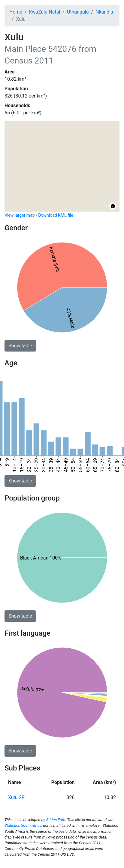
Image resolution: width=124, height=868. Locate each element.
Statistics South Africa (23, 825)
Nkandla (104, 12)
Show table (20, 346)
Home (16, 12)
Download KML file (56, 215)
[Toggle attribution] (113, 206)
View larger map (20, 215)
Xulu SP (16, 797)
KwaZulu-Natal (45, 12)
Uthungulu (78, 12)
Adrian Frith (56, 820)
